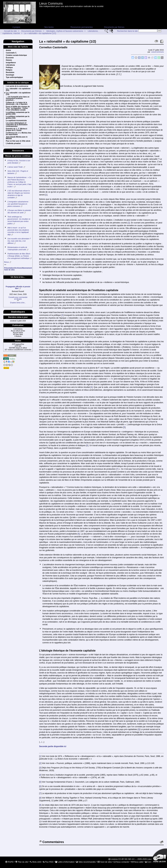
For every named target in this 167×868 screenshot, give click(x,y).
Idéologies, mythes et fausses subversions (65, 31)
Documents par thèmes (114, 27)
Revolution (10, 72)
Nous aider (137, 862)
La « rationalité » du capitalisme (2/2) (18, 90)
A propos (16, 27)
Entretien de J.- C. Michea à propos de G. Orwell (16, 130)
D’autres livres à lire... (18, 303)
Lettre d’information (65, 862)
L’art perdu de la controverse (17, 86)
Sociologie (10, 75)
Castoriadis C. (11, 53)
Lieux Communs (51, 3)
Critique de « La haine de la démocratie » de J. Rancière (17, 103)
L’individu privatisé (13, 144)
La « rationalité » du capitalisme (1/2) (40, 33)
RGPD (9, 862)
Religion (9, 70)
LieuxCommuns (157, 52)
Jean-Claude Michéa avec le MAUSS (17, 138)
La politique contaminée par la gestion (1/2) (18, 117)
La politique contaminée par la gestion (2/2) (18, 113)
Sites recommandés (86, 862)
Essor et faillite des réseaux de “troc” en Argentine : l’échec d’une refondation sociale (18, 108)
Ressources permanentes (82, 27)
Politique (9, 68)
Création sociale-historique (16, 55)
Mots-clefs (36, 862)
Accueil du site (10, 31)
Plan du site (22, 862)
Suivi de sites (105, 862)
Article (8, 50)
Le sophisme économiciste (16, 121)
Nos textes (49, 27)
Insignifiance (11, 63)
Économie (10, 58)
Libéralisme (10, 65)
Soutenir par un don (159, 857)
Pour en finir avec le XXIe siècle (18, 141)
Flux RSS (48, 862)
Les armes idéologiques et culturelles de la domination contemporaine (17, 125)
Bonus (7, 262)
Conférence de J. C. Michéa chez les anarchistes (19, 134)
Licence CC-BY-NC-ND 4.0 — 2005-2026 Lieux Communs (135, 859)
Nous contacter (121, 862)
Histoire (9, 60)
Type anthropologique (14, 77)
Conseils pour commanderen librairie (18, 298)
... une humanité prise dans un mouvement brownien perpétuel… (18, 99)
